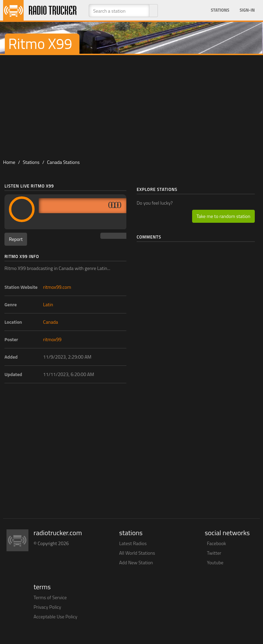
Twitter (214, 553)
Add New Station (136, 562)
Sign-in (247, 10)
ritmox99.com (57, 287)
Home (9, 162)
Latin (48, 304)
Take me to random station (223, 216)
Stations (220, 10)
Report (16, 239)
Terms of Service (50, 597)
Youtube (215, 562)
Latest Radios (133, 543)
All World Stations (137, 553)
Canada (51, 322)
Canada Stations (63, 162)
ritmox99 (52, 339)
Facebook (216, 543)
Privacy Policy (47, 607)
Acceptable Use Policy (55, 616)
